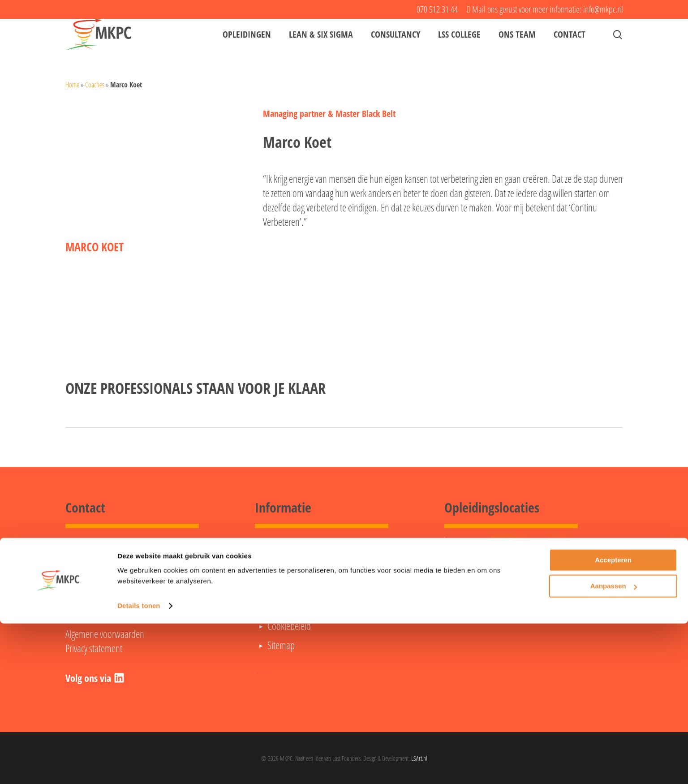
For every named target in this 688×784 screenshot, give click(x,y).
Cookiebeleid (289, 626)
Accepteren (613, 721)
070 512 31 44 (94, 582)
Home (72, 85)
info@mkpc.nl (88, 596)
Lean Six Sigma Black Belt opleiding (325, 568)
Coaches (95, 85)
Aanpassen (614, 747)
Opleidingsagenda (297, 607)
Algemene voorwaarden (105, 634)
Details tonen (139, 766)
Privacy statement (94, 648)
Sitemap (281, 645)
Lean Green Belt (294, 549)
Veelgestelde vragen (300, 587)
